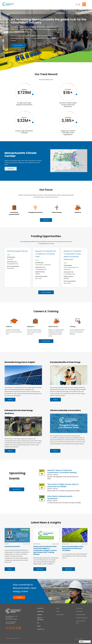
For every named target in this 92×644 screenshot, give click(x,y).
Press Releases (60, 615)
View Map (11, 169)
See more (46, 220)
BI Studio (81, 639)
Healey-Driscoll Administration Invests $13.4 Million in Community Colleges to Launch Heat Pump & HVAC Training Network (45, 550)
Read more (40, 569)
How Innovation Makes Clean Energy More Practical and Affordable (73, 548)
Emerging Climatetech (35, 212)
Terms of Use (79, 608)
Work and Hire (46, 341)
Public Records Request (82, 618)
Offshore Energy (57, 212)
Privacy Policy (79, 611)
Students (9, 327)
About (39, 626)
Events (58, 611)
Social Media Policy (81, 615)
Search (80, 4)
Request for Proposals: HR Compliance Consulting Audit (45, 254)
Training (72, 327)
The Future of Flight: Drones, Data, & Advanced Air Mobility (63, 485)
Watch (55, 451)
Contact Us (41, 629)
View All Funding (46, 292)
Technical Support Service (17, 251)
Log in (77, 5)
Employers (31, 327)
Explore (10, 400)
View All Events (17, 489)
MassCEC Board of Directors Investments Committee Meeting (62, 471)
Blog (58, 608)
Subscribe (19, 597)
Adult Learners (53, 327)
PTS (38, 623)
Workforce (78, 212)
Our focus (40, 608)
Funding (40, 615)
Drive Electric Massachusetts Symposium (60, 497)
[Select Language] (85, 642)
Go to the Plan (18, 45)
